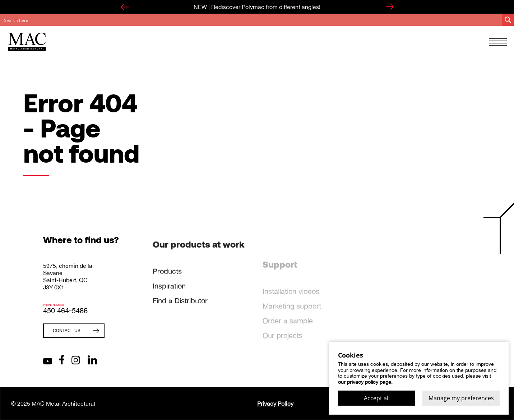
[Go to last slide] (125, 7)
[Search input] (251, 20)
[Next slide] (390, 7)
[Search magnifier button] (508, 20)
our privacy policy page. (365, 382)
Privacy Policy (275, 403)
